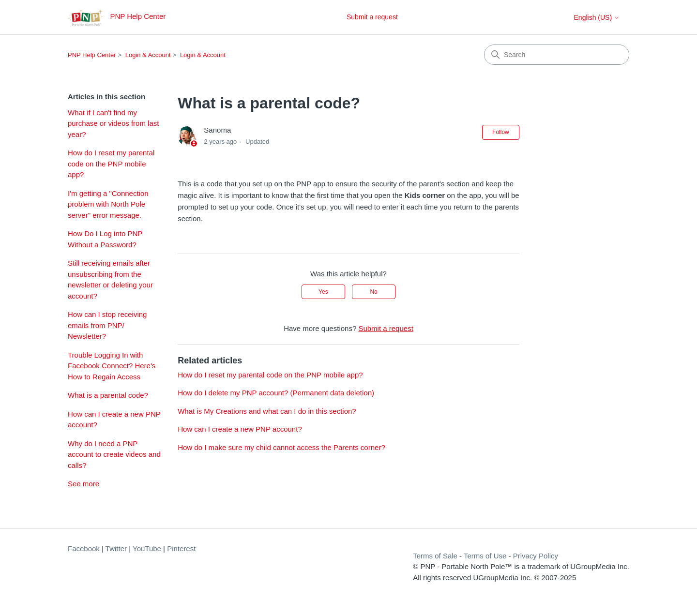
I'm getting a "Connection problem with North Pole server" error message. (108, 204)
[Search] (557, 55)
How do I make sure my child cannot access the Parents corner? (281, 447)
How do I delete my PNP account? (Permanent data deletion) (276, 393)
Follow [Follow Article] (501, 132)
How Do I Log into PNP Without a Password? (105, 239)
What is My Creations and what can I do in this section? (267, 411)
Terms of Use (485, 556)
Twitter (116, 548)
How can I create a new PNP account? (114, 420)
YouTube (147, 548)
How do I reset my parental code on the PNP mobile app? (111, 164)
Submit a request (372, 17)
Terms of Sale (435, 556)
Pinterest (181, 548)
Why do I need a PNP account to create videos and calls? (114, 454)
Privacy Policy (536, 556)
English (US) (597, 17)
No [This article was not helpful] (373, 292)
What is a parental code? (108, 395)
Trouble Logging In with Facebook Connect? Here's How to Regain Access (112, 366)
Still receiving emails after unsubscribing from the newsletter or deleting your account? (110, 279)
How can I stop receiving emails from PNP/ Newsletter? (107, 325)
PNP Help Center (92, 55)
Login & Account (148, 55)
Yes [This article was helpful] (323, 292)
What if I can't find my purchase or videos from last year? (113, 123)
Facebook (84, 548)
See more (83, 484)
